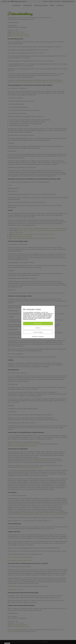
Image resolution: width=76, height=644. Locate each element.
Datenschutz (35, 336)
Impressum (41, 336)
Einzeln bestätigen (38, 332)
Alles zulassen (38, 323)
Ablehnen (38, 328)
